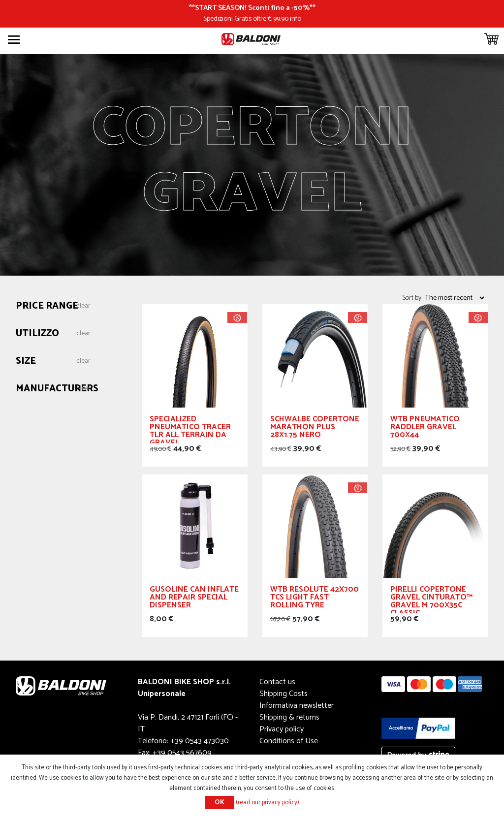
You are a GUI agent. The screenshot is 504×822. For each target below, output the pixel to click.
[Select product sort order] (454, 298)
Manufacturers (57, 389)
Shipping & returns (289, 717)
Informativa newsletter (297, 706)
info (296, 19)
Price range (47, 306)
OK (220, 803)
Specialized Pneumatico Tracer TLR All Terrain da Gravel (190, 429)
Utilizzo (37, 334)
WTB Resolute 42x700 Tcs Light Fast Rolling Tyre (315, 599)
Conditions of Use (289, 741)
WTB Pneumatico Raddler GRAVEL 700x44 (425, 428)
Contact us (277, 682)
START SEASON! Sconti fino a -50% (252, 8)
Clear (83, 306)
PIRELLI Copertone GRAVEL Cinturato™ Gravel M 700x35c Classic (431, 600)
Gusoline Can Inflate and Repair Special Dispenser (194, 599)
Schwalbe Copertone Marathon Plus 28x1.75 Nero (315, 428)
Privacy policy (282, 729)
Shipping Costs (283, 694)
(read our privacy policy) (268, 803)
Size (26, 362)
